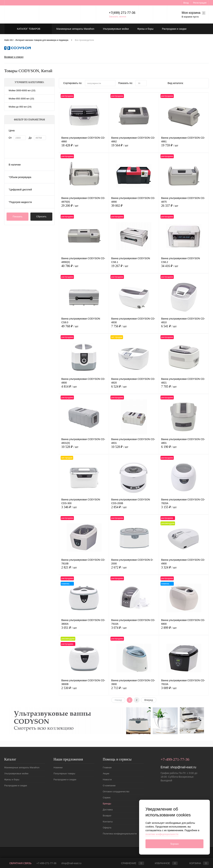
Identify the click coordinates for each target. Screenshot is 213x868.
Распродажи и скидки (16, 786)
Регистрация (200, 3)
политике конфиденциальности (162, 834)
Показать (18, 217)
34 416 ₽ (184, 268)
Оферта (107, 828)
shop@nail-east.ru (183, 767)
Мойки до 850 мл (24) (20, 107)
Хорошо (174, 844)
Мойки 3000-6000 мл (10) (22, 90)
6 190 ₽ (184, 449)
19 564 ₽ (134, 147)
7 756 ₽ (134, 328)
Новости (107, 780)
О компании (109, 786)
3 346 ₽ (84, 509)
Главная (107, 767)
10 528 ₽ (84, 449)
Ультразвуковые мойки (16, 773)
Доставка (108, 810)
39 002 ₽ (134, 208)
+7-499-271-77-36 (46, 863)
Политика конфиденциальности (120, 834)
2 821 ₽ (84, 569)
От (10, 138)
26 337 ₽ (184, 208)
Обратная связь (18, 863)
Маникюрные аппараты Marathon (22, 767)
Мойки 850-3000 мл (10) (21, 99)
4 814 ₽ (84, 389)
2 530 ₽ (84, 690)
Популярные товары (64, 773)
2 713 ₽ (134, 690)
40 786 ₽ (84, 268)
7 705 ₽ (184, 389)
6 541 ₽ (184, 328)
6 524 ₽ (134, 389)
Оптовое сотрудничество (116, 792)
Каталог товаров (28, 29)
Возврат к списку (14, 57)
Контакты (108, 822)
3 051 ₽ (84, 630)
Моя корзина (194, 13)
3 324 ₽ (184, 569)
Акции (106, 773)
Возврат (107, 816)
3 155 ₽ (184, 509)
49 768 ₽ (84, 328)
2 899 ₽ (184, 630)
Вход (186, 3)
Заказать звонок (117, 17)
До (30, 138)
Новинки (58, 767)
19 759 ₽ (184, 147)
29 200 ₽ (84, 208)
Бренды (107, 804)
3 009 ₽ (184, 690)
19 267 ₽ (134, 268)
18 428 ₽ (84, 147)
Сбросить (41, 217)
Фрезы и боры (12, 780)
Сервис (107, 798)
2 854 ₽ (134, 509)
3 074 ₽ (134, 630)
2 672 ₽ (134, 569)
